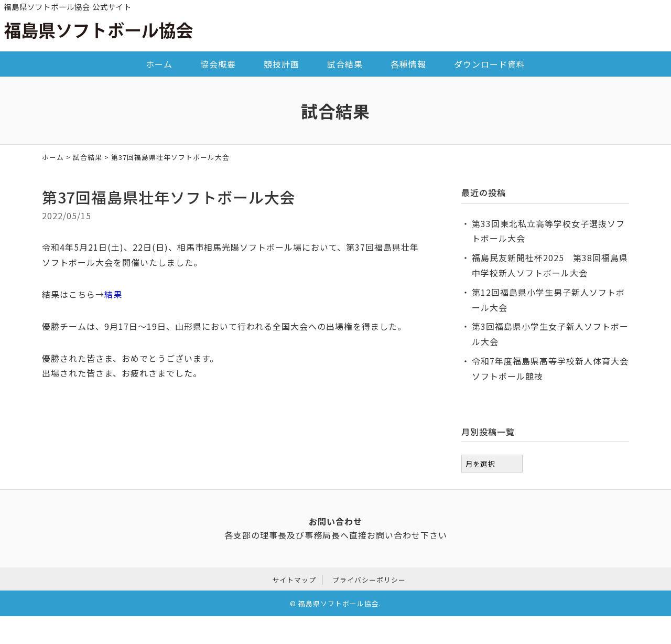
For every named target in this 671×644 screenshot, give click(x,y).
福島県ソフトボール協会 (339, 602)
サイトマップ (294, 578)
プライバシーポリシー (369, 578)
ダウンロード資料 (490, 64)
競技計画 (282, 64)
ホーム (159, 64)
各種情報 (408, 64)
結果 (113, 294)
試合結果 (345, 64)
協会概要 (218, 64)
